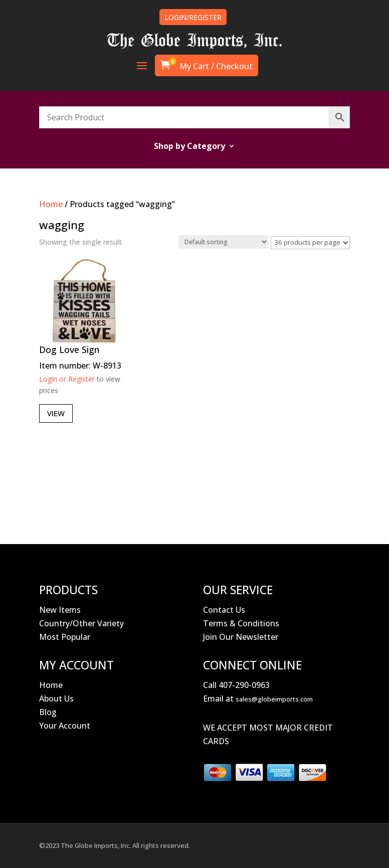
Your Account (65, 726)
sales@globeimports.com (274, 699)
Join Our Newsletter (241, 637)
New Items (60, 610)
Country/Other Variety (81, 623)
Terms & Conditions (241, 623)
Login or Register (67, 379)
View (56, 413)
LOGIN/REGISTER (193, 17)
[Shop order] (223, 242)
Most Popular (65, 637)
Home (51, 204)
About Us (56, 699)
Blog (48, 712)
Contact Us (224, 610)
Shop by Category (189, 147)
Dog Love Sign (69, 350)
